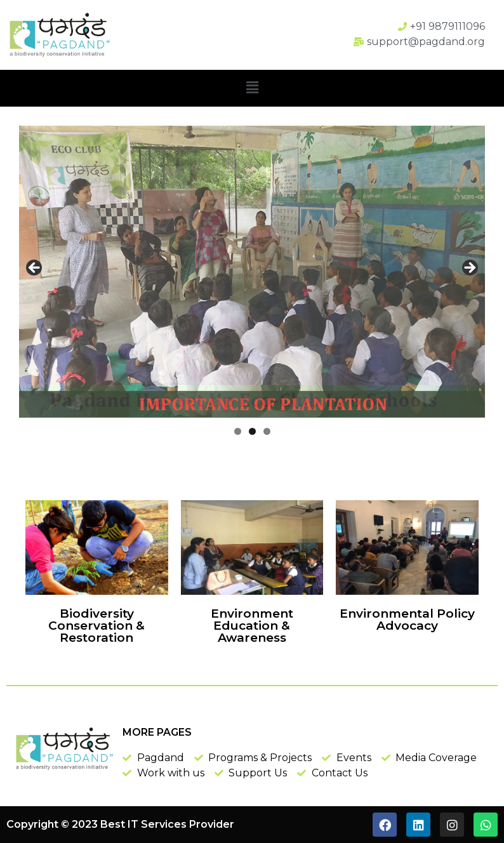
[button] (252, 88)
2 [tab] (252, 431)
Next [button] (469, 269)
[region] (252, 272)
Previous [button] (35, 269)
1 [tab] (238, 431)
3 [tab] (267, 431)
